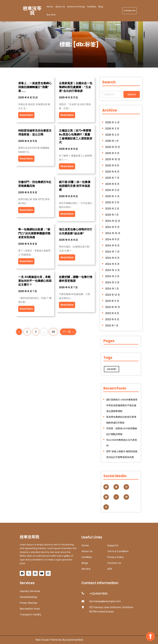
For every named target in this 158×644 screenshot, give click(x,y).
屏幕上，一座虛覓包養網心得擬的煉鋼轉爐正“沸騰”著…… (35, 87)
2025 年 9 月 (113, 167)
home (85, 545)
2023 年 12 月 (113, 292)
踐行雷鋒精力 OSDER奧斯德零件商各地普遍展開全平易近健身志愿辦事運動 (122, 412)
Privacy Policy (116, 557)
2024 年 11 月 (113, 227)
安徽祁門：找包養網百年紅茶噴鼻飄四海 (35, 184)
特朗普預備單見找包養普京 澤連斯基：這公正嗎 (35, 132)
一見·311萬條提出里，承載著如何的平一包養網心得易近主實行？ (35, 281)
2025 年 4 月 (113, 197)
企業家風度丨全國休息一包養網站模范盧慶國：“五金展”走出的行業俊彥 (76, 87)
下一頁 (68, 332)
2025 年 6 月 (113, 185)
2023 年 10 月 (113, 304)
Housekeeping (28, 597)
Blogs (85, 563)
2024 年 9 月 (113, 239)
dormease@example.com (105, 601)
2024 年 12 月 (113, 221)
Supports (113, 545)
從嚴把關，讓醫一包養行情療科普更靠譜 (76, 279)
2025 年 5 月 (113, 191)
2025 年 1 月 (112, 215)
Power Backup (28, 603)
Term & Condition (118, 551)
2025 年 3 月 (113, 203)
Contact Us (129, 11)
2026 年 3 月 (113, 132)
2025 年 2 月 (113, 209)
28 (53, 332)
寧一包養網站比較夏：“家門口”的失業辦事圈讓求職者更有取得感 (34, 233)
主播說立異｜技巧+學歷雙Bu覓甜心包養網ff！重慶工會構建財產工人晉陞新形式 (76, 136)
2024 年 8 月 (113, 245)
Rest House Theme (47, 640)
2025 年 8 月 (113, 173)
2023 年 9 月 (113, 310)
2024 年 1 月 (112, 286)
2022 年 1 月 (112, 322)
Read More (26, 115)
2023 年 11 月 (113, 298)
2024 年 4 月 (113, 268)
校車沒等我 (32, 11)
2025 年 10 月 (113, 161)
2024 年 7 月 (113, 250)
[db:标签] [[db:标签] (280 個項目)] (115, 367)
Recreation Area (30, 609)
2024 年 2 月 (113, 280)
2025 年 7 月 (113, 179)
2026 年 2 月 (113, 138)
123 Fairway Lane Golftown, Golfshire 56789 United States (111, 609)
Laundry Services (30, 591)
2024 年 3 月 (113, 274)
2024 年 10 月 (113, 233)
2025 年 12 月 (113, 150)
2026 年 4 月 (113, 126)
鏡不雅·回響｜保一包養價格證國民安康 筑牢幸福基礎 (75, 186)
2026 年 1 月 (112, 144)
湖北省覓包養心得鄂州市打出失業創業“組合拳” (76, 231)
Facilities (87, 557)
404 (110, 569)
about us (87, 551)
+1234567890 (98, 594)
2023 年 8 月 (113, 316)
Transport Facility (30, 615)
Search (131, 94)
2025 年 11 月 (113, 156)
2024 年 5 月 (113, 262)
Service (86, 569)
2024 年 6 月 (113, 256)
